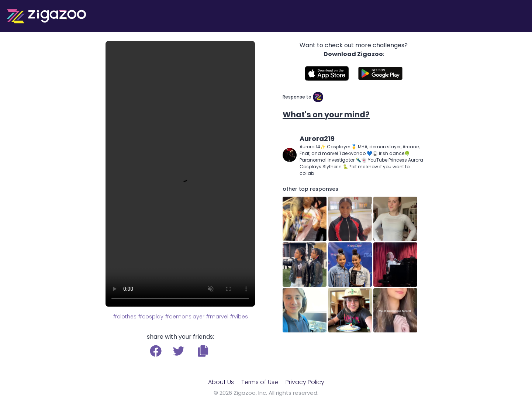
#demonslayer (185, 317)
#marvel (217, 317)
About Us (221, 382)
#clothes (125, 317)
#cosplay (151, 317)
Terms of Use (260, 382)
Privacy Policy (305, 382)
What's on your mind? (326, 115)
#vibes (239, 317)
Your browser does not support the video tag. (180, 174)
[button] (203, 351)
